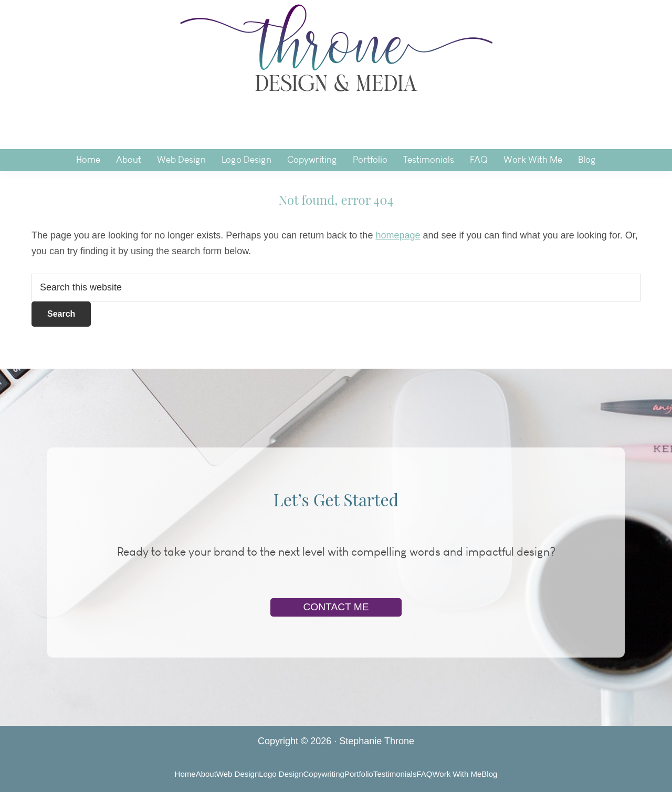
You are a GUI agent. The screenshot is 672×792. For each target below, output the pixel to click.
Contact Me (336, 607)
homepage (398, 235)
